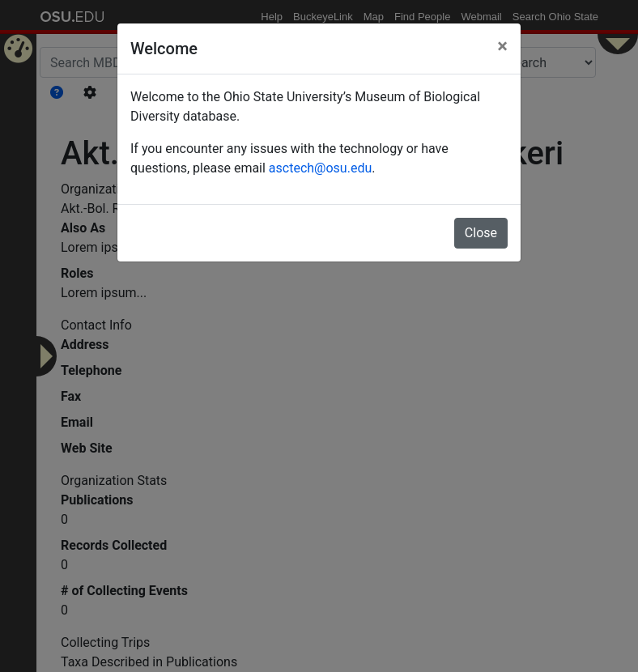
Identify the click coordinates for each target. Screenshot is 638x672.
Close (481, 233)
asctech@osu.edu (320, 168)
